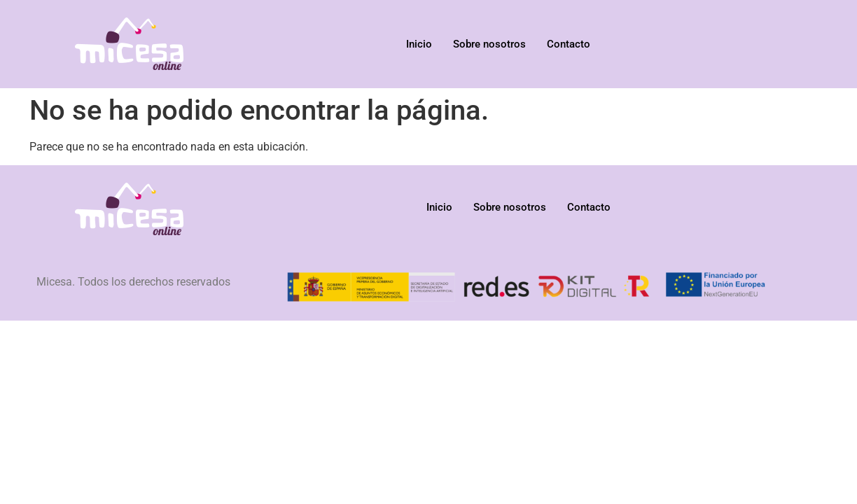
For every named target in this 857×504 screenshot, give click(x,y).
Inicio (419, 44)
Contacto (569, 44)
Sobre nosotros (489, 44)
